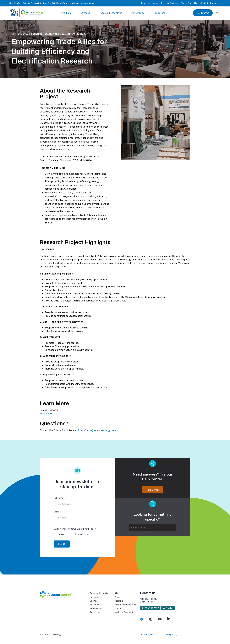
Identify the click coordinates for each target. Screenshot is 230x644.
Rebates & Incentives (110, 13)
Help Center (153, 490)
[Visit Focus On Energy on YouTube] (160, 619)
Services (85, 13)
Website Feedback (124, 612)
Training (119, 601)
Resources (159, 13)
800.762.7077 (150, 608)
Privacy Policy (171, 635)
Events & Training (170, 3)
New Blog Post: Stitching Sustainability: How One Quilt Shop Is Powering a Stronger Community (52, 3)
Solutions (94, 605)
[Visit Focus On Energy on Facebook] (142, 619)
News (155, 3)
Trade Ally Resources (125, 605)
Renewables (138, 13)
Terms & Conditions (149, 635)
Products (66, 13)
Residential (95, 597)
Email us (168, 608)
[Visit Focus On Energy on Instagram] (151, 619)
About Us (145, 3)
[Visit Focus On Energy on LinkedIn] (169, 619)
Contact (204, 3)
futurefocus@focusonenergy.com (97, 430)
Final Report (47, 413)
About (118, 593)
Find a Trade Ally (189, 3)
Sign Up (62, 544)
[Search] (153, 528)
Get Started (203, 13)
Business (94, 601)
